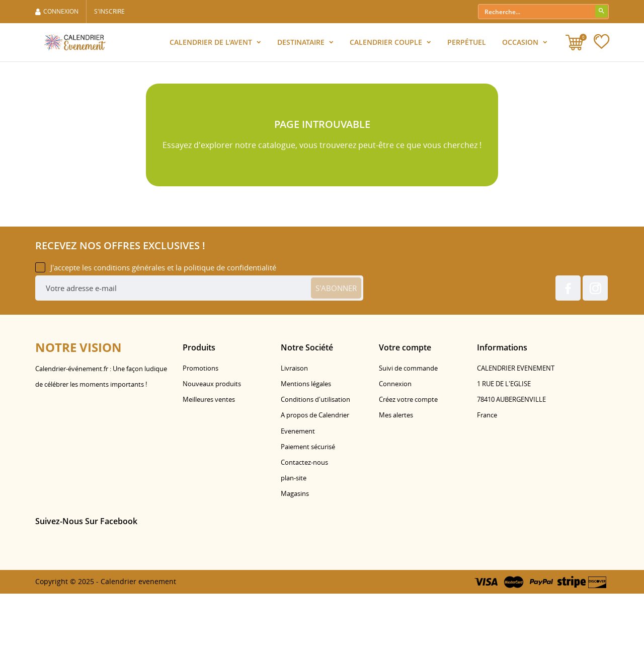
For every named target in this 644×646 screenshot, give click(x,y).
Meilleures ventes (209, 452)
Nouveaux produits (212, 437)
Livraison (294, 420)
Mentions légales (306, 437)
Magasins (295, 546)
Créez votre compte (408, 452)
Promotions (200, 420)
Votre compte (405, 400)
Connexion (395, 437)
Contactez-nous (304, 515)
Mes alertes (396, 468)
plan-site (294, 531)
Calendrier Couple (387, 42)
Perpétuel (467, 42)
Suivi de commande (408, 420)
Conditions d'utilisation (315, 452)
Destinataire (302, 42)
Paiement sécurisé (308, 499)
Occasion (521, 42)
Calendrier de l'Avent (212, 42)
